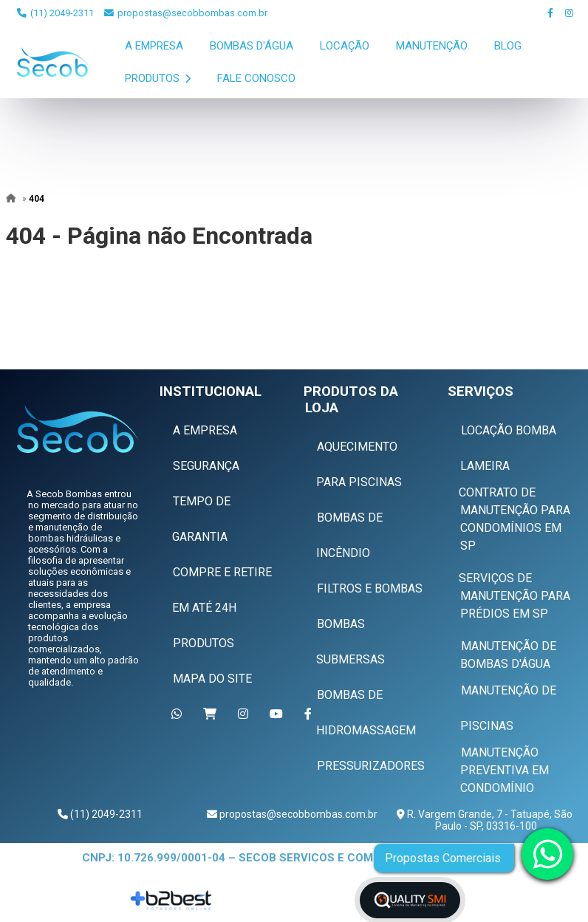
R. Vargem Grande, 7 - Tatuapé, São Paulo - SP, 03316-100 (489, 820)
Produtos (158, 78)
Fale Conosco (256, 78)
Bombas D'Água (252, 46)
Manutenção (432, 46)
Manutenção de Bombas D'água (508, 655)
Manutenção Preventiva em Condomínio (505, 770)
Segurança (206, 466)
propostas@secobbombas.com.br (186, 13)
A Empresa (154, 46)
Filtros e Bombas (370, 588)
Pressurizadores (371, 766)
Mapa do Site (212, 679)
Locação (345, 46)
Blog (508, 46)
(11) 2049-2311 (55, 13)
